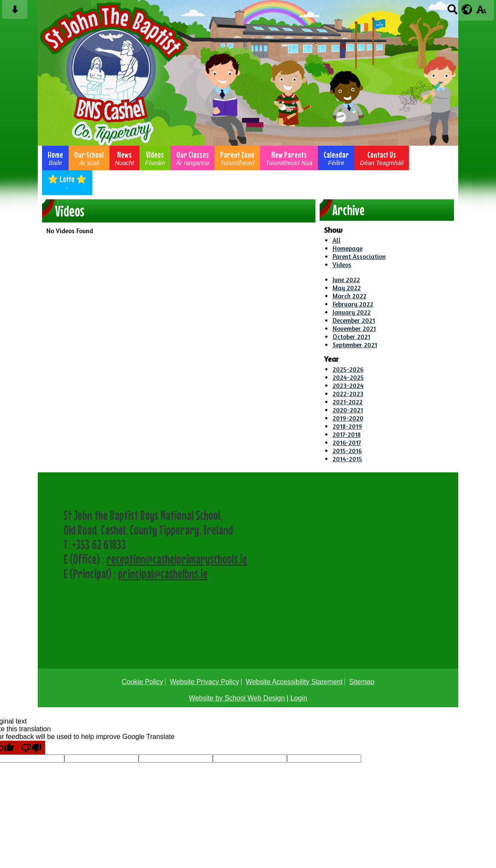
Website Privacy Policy (205, 682)
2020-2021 (348, 410)
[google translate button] (467, 9)
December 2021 (354, 320)
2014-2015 (347, 459)
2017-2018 (347, 434)
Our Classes (192, 158)
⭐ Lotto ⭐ (67, 183)
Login (299, 698)
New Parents (289, 158)
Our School (89, 158)
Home (55, 158)
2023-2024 (348, 386)
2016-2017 (347, 443)
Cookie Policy (142, 682)
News (124, 158)
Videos (155, 158)
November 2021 (354, 329)
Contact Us (382, 158)
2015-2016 (347, 451)
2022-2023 (348, 394)
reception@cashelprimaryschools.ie (177, 559)
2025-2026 (348, 369)
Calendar (336, 158)
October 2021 (351, 337)
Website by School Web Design (237, 698)
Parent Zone (237, 158)
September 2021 (355, 345)
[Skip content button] (15, 12)
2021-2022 (348, 402)
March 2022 (349, 296)
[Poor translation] (31, 748)
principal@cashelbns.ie (163, 574)
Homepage (348, 248)
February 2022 (353, 304)
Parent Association (359, 257)
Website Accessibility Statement (294, 682)
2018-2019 (347, 426)
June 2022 (346, 280)
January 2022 (352, 312)
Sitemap (362, 682)
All (337, 240)
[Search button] (452, 12)
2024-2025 (348, 377)
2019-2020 (348, 418)
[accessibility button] (481, 12)
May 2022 (347, 288)
